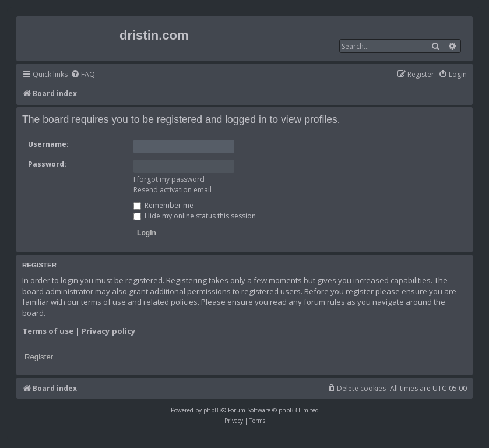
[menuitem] (83, 75)
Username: (48, 144)
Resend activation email (173, 190)
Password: (47, 164)
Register (39, 357)
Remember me (163, 205)
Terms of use (48, 331)
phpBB (212, 410)
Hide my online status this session (195, 216)
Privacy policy (109, 331)
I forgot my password (169, 179)
